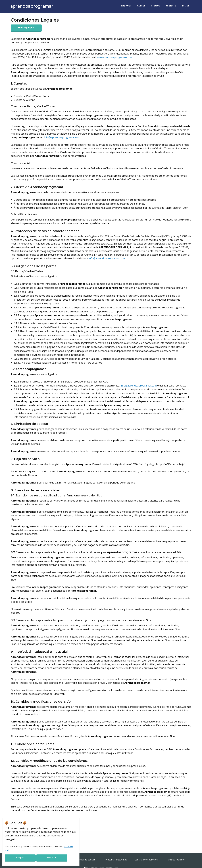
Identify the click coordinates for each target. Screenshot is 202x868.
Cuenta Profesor (176, 860)
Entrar (185, 6)
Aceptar (20, 858)
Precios (155, 6)
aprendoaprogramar (32, 6)
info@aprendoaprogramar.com (62, 137)
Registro (171, 6)
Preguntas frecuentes (116, 860)
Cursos (141, 6)
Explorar (126, 6)
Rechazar (52, 858)
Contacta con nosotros (146, 860)
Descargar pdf (26, 27)
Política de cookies (86, 860)
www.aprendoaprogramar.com (115, 57)
